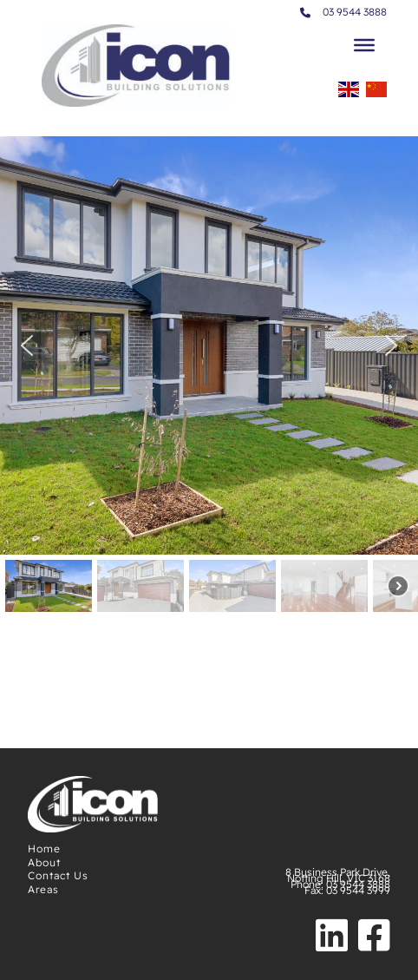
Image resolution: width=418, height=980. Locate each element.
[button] (27, 345)
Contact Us (58, 875)
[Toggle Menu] (364, 45)
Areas (43, 889)
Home (44, 848)
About (44, 862)
